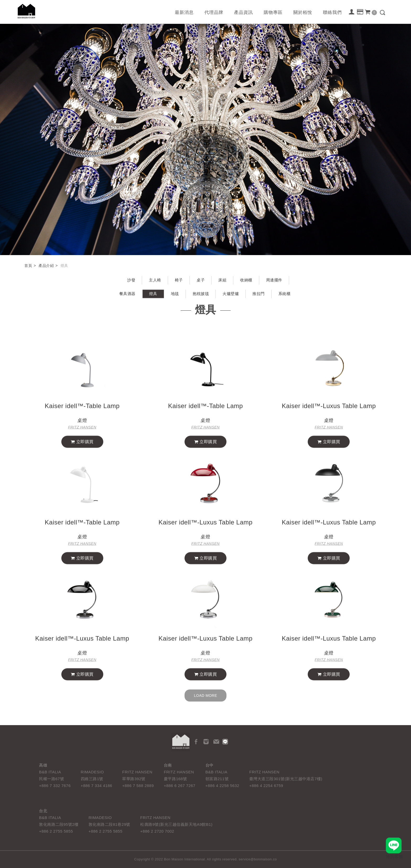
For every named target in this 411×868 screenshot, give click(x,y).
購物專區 (273, 12)
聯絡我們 (332, 12)
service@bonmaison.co (258, 859)
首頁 (28, 266)
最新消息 (184, 12)
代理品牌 (214, 12)
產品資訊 (244, 12)
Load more (206, 696)
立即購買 (82, 447)
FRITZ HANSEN (82, 432)
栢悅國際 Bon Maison (26, 11)
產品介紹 (46, 266)
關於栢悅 (303, 12)
